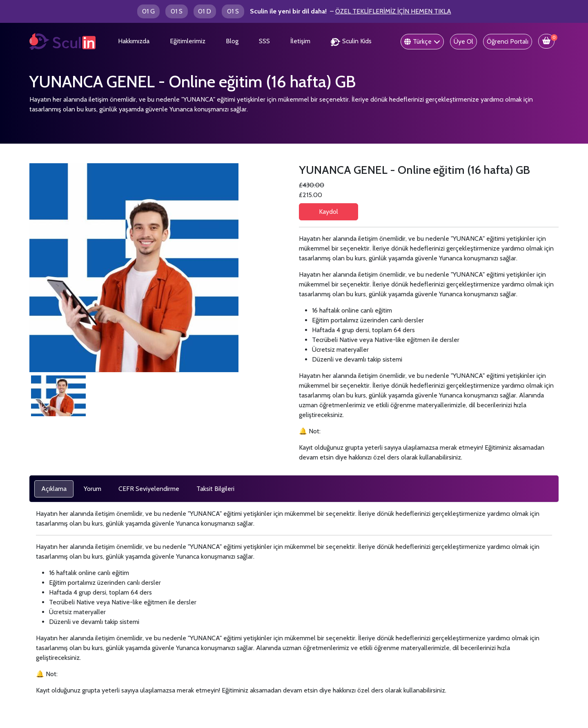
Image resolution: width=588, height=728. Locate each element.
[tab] (54, 489)
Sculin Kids (351, 42)
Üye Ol (463, 41)
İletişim (300, 41)
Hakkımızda (134, 41)
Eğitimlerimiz (188, 41)
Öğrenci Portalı (508, 41)
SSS (264, 41)
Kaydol (329, 212)
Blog (232, 41)
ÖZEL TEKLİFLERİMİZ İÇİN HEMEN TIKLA (393, 11)
